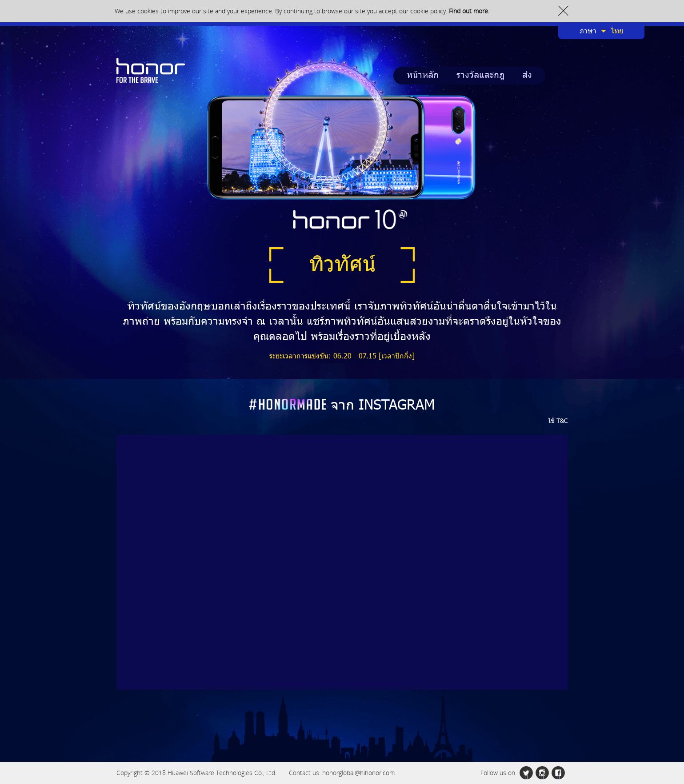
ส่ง (527, 76)
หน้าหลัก (423, 76)
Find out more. (469, 11)
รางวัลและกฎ (480, 76)
